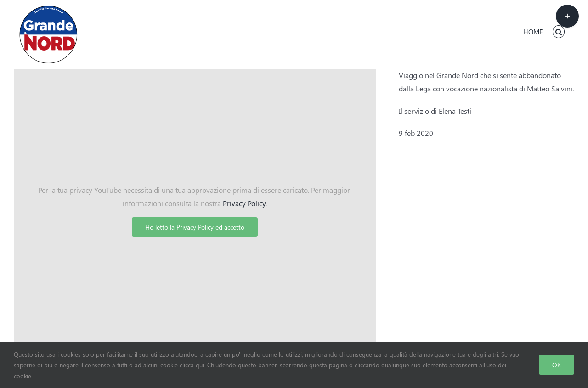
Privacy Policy (244, 203)
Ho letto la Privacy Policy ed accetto (195, 227)
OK (557, 365)
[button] (559, 32)
